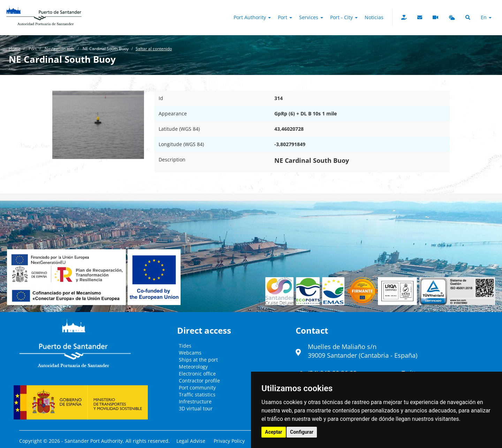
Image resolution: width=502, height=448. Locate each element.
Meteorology (193, 367)
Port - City (344, 17)
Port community (197, 388)
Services (311, 17)
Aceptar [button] (274, 432)
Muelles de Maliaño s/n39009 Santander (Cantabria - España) (363, 351)
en (486, 17)
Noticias (374, 17)
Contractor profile (199, 381)
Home (15, 49)
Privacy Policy (229, 441)
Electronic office (197, 374)
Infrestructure (195, 401)
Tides (185, 346)
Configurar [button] (302, 432)
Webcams (190, 353)
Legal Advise (191, 441)
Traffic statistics (197, 394)
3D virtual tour (196, 408)
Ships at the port (198, 360)
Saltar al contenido (154, 49)
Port (285, 17)
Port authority (252, 17)
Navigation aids (60, 49)
